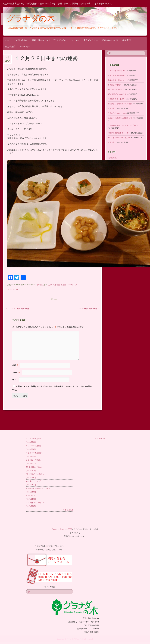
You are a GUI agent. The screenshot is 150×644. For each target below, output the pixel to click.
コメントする (12, 289)
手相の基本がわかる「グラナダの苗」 (49, 40)
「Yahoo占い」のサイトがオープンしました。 (126, 125)
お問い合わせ (22, 40)
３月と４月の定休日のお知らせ (120, 118)
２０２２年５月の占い (116, 71)
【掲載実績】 (113, 158)
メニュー (75, 40)
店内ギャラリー (91, 40)
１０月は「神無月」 (115, 85)
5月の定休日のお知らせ (117, 94)
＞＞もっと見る (67, 510)
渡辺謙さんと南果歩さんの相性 (120, 104)
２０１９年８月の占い (116, 75)
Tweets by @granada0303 (62, 529)
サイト (15, 380)
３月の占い (112, 142)
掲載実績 (127, 40)
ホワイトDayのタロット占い (119, 138)
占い (50, 285)
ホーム (8, 40)
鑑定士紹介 (10, 47)
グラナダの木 (31, 19)
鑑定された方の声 (110, 40)
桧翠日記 (40, 285)
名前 (15, 365)
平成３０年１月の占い (116, 80)
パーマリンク (72, 285)
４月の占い (112, 108)
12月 (7, 58)
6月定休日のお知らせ (116, 89)
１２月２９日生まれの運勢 (88, 309)
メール (16, 373)
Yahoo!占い (25, 47)
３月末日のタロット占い (117, 113)
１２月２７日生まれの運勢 (18, 309)
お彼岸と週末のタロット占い (119, 133)
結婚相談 (56, 285)
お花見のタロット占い (116, 99)
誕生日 (63, 285)
